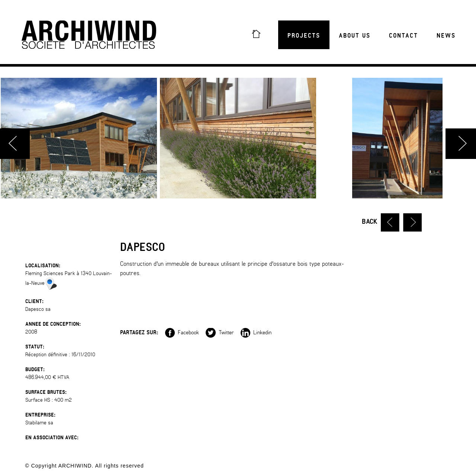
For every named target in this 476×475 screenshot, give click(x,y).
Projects (304, 36)
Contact (403, 36)
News (446, 36)
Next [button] (461, 144)
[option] (238, 138)
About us (355, 36)
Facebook (182, 332)
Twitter (220, 332)
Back (370, 222)
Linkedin (256, 332)
